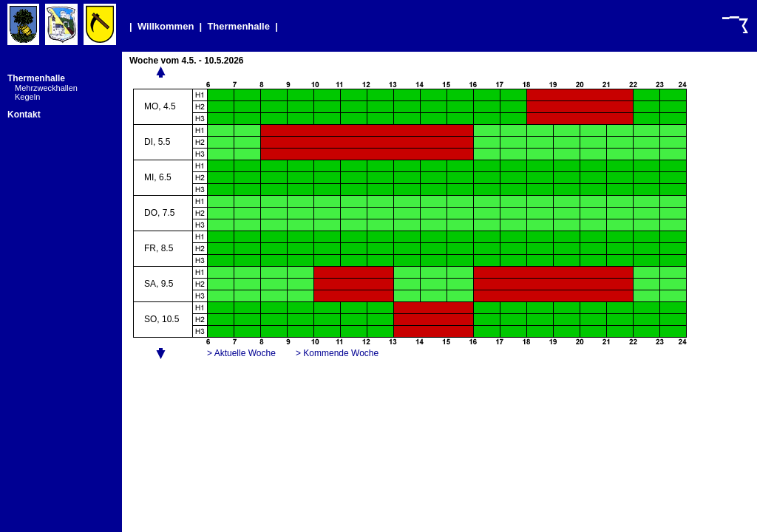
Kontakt (24, 115)
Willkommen (166, 26)
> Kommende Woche (337, 353)
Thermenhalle (238, 26)
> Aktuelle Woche (241, 353)
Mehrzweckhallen (46, 88)
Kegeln (27, 97)
